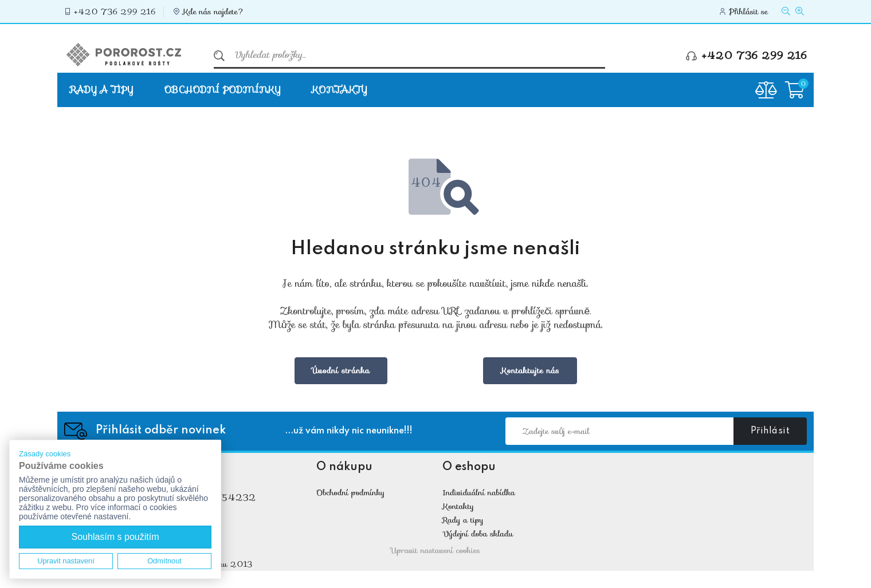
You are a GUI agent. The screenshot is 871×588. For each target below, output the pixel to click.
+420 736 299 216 (115, 11)
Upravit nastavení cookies (435, 550)
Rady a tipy (102, 90)
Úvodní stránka (341, 370)
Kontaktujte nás (530, 370)
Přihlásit (770, 431)
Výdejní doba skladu (478, 534)
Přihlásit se (748, 11)
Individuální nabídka (479, 492)
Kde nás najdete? (214, 11)
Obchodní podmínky (223, 90)
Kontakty (340, 90)
